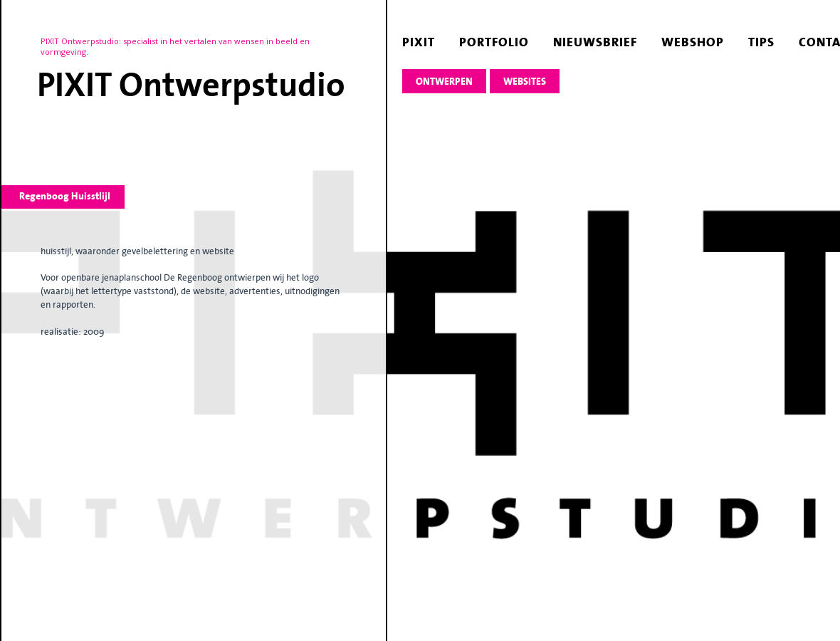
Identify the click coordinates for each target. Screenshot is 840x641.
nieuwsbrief (595, 42)
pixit (419, 42)
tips (761, 42)
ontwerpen (444, 82)
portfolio (494, 42)
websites (525, 82)
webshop (693, 42)
